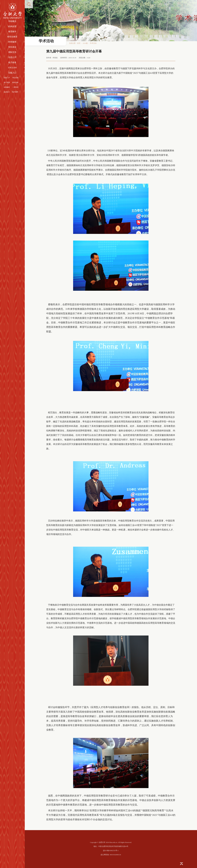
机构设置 (12, 26)
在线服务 (7, 87)
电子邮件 (15, 92)
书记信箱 (15, 78)
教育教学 (12, 32)
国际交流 (12, 52)
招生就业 (12, 47)
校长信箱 (15, 82)
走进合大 (7, 92)
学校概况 (12, 21)
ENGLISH (12, 68)
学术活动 (93, 43)
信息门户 (7, 78)
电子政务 (12, 62)
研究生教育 (12, 37)
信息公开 (12, 57)
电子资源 (7, 82)
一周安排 (15, 87)
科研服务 (12, 42)
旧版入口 (12, 73)
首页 (79, 43)
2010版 (85, 43)
